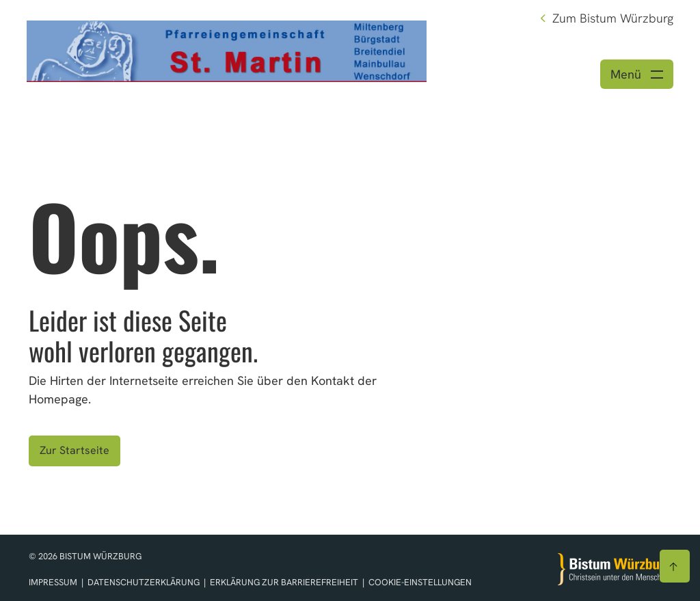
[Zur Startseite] (615, 569)
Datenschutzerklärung (145, 582)
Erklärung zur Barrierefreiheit (284, 582)
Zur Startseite (75, 450)
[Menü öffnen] (637, 74)
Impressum (54, 582)
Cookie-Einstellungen (420, 582)
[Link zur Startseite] (227, 50)
